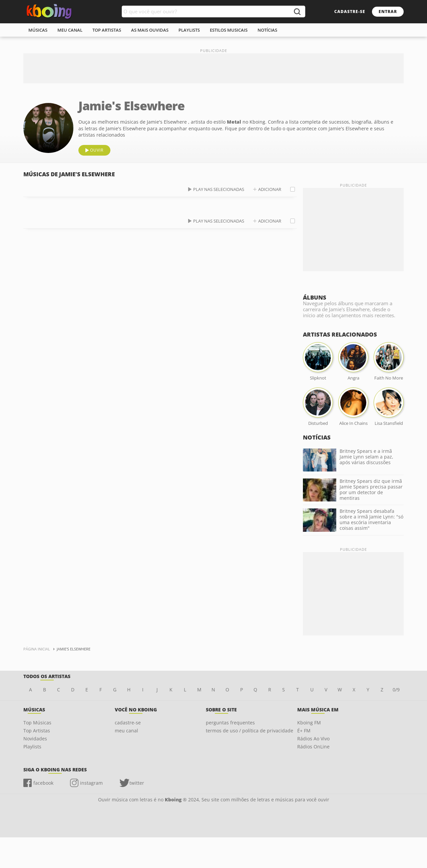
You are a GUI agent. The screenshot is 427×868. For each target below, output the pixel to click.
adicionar (270, 189)
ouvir (97, 150)
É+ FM (304, 731)
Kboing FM (309, 723)
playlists (189, 30)
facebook (43, 783)
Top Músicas (37, 723)
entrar (388, 11)
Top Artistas (37, 731)
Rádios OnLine (313, 747)
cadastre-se (350, 11)
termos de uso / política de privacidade (250, 731)
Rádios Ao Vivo (313, 739)
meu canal (70, 30)
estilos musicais (229, 30)
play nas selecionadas (219, 189)
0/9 (396, 690)
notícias (267, 30)
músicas (38, 30)
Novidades (35, 739)
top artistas (107, 30)
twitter (137, 783)
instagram (91, 783)
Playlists (32, 747)
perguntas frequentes (230, 723)
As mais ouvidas (150, 30)
